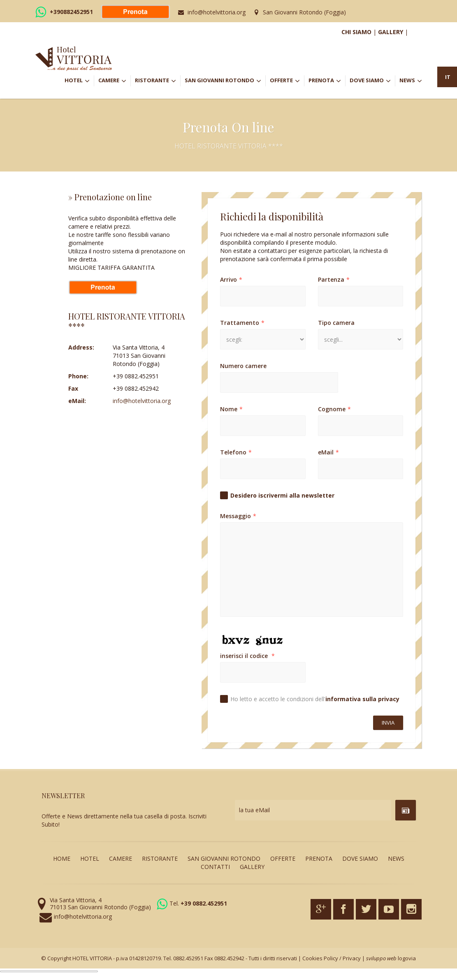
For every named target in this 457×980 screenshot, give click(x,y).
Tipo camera (336, 323)
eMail (328, 452)
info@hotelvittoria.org (217, 12)
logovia (407, 958)
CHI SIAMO (356, 32)
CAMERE (114, 81)
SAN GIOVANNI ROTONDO (225, 81)
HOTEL (79, 81)
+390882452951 (71, 12)
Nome (231, 409)
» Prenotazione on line (110, 197)
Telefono (236, 452)
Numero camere (243, 366)
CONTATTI (215, 867)
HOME (62, 858)
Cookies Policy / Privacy (332, 958)
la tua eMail (254, 810)
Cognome (334, 409)
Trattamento (242, 323)
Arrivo (231, 279)
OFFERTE (287, 81)
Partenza (334, 279)
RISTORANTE (158, 81)
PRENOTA (327, 81)
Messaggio (238, 516)
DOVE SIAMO (370, 81)
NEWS (411, 81)
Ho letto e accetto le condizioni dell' (315, 699)
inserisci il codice (247, 656)
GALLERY (391, 32)
